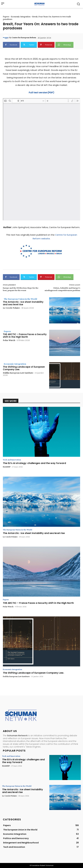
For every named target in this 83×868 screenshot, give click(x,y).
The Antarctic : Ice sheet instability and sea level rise (23, 303)
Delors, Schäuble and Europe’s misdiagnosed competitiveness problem (62, 289)
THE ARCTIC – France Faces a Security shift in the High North (25, 336)
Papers (6, 17)
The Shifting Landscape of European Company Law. (24, 368)
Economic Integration (21, 17)
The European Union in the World (20, 299)
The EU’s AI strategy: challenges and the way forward (34, 463)
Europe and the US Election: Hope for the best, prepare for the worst (21, 289)
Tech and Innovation (12, 460)
